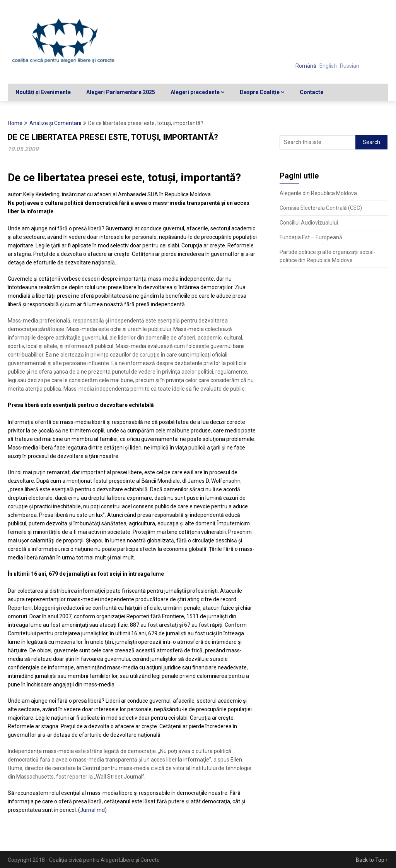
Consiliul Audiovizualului (309, 223)
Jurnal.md (92, 810)
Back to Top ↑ (372, 860)
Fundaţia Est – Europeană (311, 237)
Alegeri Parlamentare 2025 (121, 92)
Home (15, 123)
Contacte (312, 92)
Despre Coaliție (260, 92)
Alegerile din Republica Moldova (318, 193)
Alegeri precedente (195, 92)
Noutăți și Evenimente (43, 92)
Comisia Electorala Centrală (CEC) (321, 208)
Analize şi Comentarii (55, 123)
